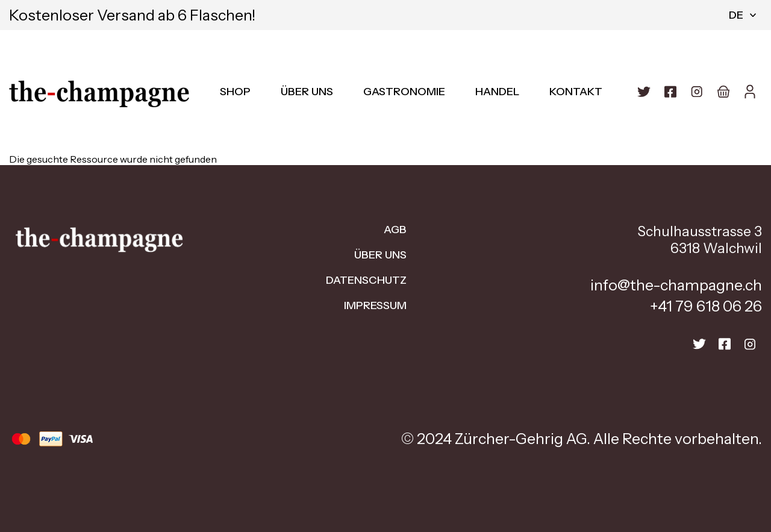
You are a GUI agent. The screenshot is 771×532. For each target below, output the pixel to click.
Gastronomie (404, 92)
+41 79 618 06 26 (706, 306)
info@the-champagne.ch (676, 285)
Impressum (375, 305)
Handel (497, 92)
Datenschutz (366, 280)
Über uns (307, 92)
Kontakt (576, 92)
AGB (395, 230)
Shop (235, 92)
